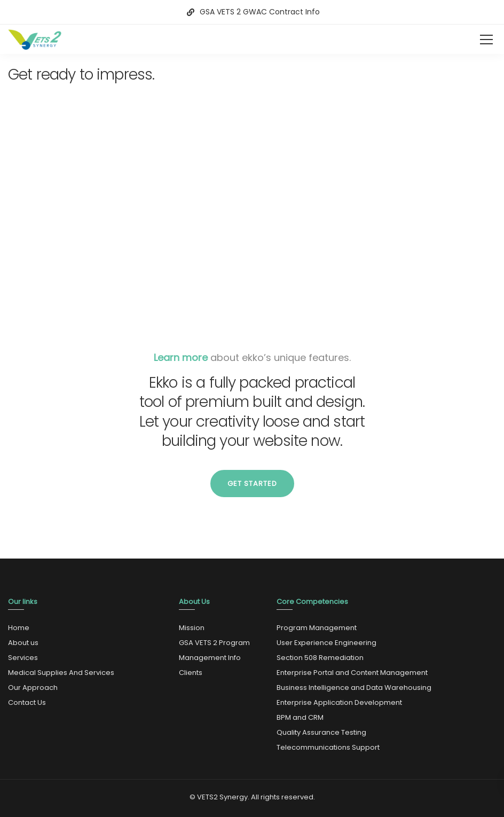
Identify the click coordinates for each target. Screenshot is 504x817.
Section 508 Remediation (320, 658)
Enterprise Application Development (339, 702)
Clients (191, 673)
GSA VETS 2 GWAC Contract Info (260, 12)
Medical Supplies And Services (61, 673)
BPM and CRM (300, 717)
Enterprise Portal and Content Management (352, 673)
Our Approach (33, 688)
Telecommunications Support (328, 747)
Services (23, 658)
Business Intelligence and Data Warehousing (354, 688)
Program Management (317, 628)
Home (19, 628)
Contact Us (27, 702)
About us (23, 643)
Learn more (181, 358)
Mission (192, 628)
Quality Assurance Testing (321, 732)
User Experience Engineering (326, 643)
